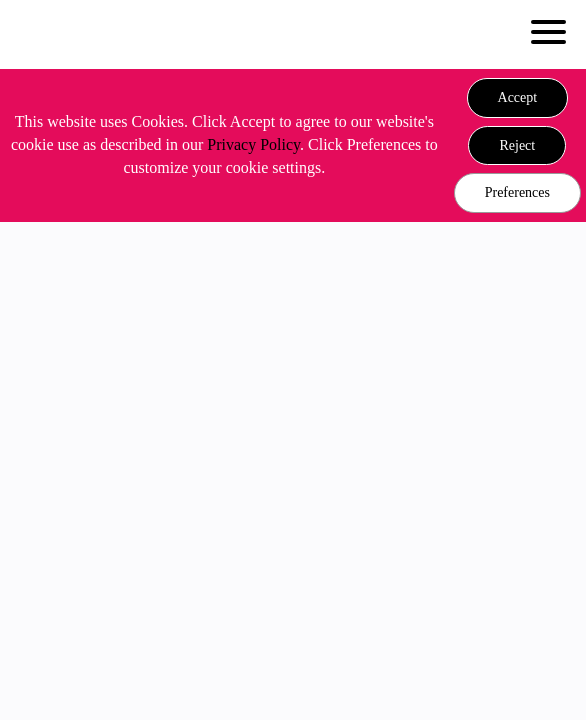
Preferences (517, 192)
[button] (518, 98)
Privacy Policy (253, 144)
